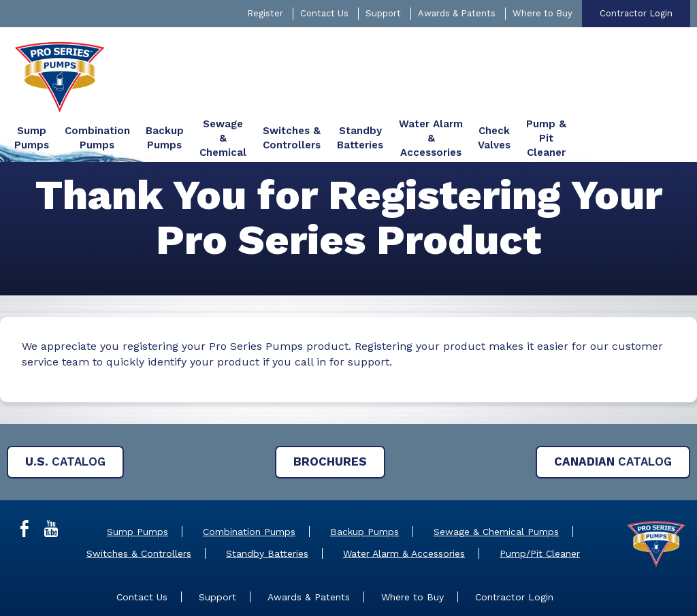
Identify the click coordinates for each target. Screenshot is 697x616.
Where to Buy (542, 13)
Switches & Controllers (139, 506)
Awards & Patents (457, 13)
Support (383, 13)
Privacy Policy (470, 588)
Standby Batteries (267, 506)
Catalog (65, 414)
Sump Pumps (137, 484)
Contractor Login (636, 13)
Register (265, 13)
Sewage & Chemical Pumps (496, 484)
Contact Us (324, 13)
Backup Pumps (364, 484)
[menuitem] (171, 51)
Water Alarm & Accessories (404, 506)
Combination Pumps (249, 484)
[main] (348, 245)
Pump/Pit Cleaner (540, 506)
